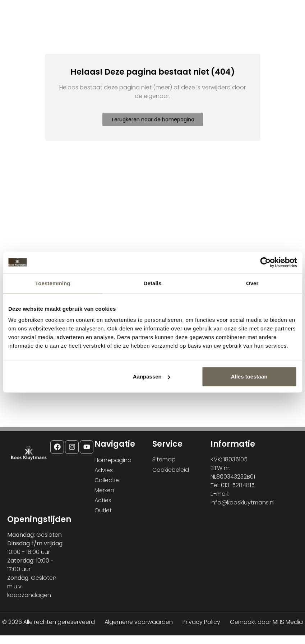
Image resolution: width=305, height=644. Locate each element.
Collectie (107, 480)
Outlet (103, 510)
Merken (104, 490)
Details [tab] (153, 283)
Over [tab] (252, 283)
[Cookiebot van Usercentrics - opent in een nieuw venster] (265, 262)
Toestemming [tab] (53, 283)
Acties (103, 500)
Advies (104, 470)
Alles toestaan (249, 377)
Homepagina (113, 460)
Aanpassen (152, 377)
